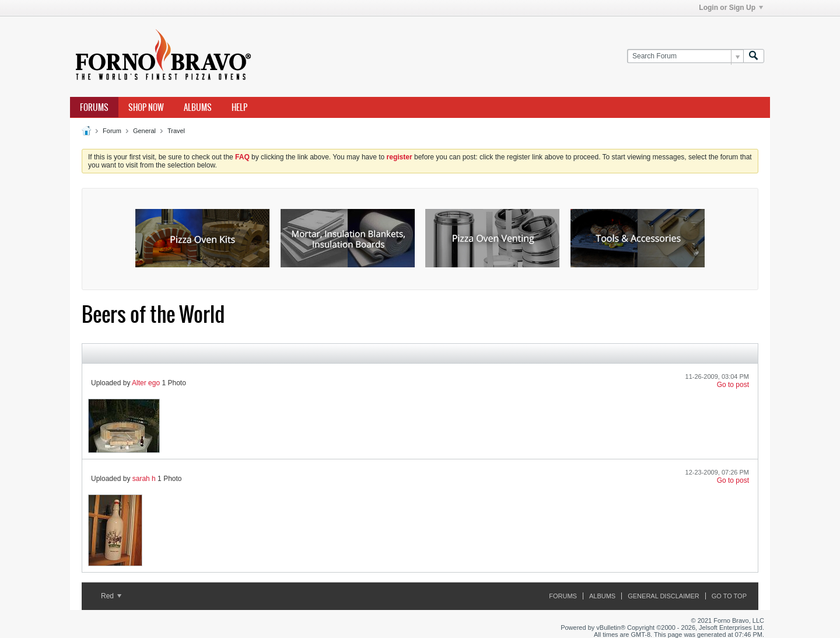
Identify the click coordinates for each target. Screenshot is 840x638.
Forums (94, 107)
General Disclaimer (663, 596)
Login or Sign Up (731, 8)
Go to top (729, 596)
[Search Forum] (685, 56)
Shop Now (146, 107)
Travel (176, 131)
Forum (112, 131)
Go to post (733, 385)
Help (239, 107)
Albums (198, 107)
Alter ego (146, 383)
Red (111, 596)
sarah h (144, 479)
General (144, 131)
